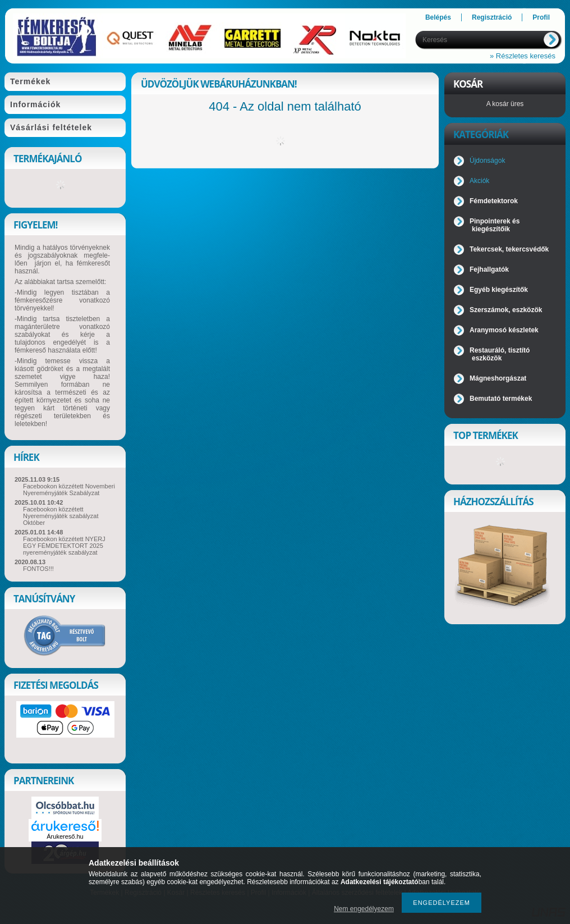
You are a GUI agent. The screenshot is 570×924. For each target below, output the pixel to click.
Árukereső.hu (65, 836)
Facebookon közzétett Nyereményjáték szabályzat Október (61, 516)
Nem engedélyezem (364, 909)
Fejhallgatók (489, 269)
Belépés (438, 17)
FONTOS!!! (38, 569)
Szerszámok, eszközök (506, 310)
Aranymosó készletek (504, 330)
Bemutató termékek (501, 399)
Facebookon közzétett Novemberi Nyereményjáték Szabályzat (69, 490)
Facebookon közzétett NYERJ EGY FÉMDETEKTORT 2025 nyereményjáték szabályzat (64, 546)
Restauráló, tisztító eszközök (500, 354)
